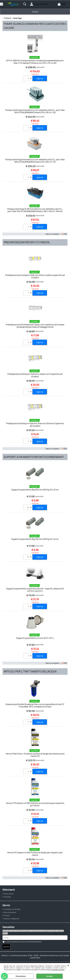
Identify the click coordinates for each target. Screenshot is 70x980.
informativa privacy (35, 942)
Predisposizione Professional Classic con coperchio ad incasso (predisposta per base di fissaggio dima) (35, 326)
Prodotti (35, 12)
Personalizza (21, 976)
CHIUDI (68, 966)
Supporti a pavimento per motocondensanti (34, 457)
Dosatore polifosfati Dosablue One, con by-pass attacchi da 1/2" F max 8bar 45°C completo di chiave (35, 705)
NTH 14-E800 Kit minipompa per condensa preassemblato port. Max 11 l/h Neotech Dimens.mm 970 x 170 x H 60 (35, 62)
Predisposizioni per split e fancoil (27, 242)
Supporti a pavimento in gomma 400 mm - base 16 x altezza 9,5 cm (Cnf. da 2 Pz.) (35, 590)
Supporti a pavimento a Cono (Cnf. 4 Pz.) (35, 638)
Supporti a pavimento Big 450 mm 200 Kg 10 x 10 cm (35, 539)
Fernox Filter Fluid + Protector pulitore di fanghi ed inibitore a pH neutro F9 (35, 755)
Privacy (7, 915)
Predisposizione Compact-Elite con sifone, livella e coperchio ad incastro (35, 276)
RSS (65, 234)
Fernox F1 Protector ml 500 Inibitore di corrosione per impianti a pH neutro (35, 804)
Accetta (49, 976)
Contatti (7, 897)
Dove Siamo (9, 894)
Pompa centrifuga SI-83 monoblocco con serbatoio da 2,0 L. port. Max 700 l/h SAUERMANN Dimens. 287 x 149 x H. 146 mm (35, 210)
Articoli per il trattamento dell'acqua (30, 671)
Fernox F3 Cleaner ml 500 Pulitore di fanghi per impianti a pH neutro (35, 854)
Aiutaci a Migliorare (12, 919)
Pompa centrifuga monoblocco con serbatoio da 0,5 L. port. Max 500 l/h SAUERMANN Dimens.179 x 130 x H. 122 (35, 111)
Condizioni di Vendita (12, 909)
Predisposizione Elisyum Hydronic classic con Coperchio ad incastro (35, 375)
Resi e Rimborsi (10, 912)
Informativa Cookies (58, 970)
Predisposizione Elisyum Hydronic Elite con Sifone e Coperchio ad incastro (35, 425)
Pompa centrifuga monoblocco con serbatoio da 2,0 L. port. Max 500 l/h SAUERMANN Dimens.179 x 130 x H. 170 (35, 161)
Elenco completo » (53, 234)
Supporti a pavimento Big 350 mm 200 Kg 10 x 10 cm (35, 490)
